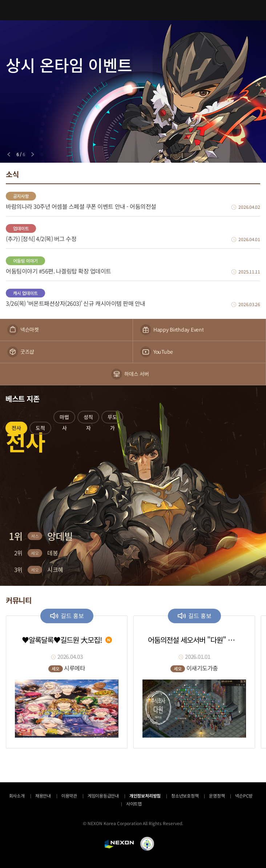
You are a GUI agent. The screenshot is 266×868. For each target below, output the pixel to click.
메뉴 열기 (10, 10)
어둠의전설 (133, 10)
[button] (16, 429)
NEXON (119, 844)
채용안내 (43, 796)
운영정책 (217, 796)
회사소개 (17, 796)
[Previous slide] (9, 154)
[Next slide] (33, 154)
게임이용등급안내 (103, 796)
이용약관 (69, 796)
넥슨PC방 (244, 796)
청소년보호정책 (185, 796)
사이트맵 (134, 804)
